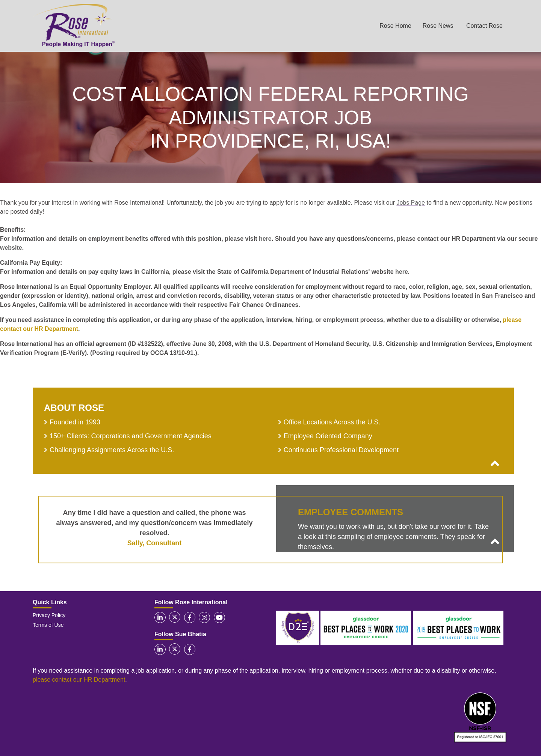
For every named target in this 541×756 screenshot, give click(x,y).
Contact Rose (484, 26)
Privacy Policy (49, 615)
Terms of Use (48, 625)
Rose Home (395, 26)
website (11, 248)
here (265, 239)
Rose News (438, 26)
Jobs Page (411, 203)
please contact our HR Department (79, 680)
